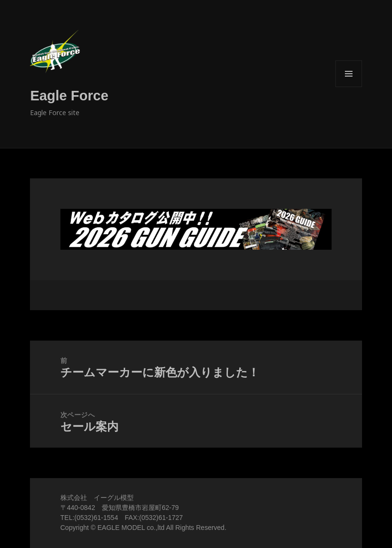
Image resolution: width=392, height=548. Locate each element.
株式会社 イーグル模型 (97, 498)
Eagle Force (69, 96)
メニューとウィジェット (349, 87)
